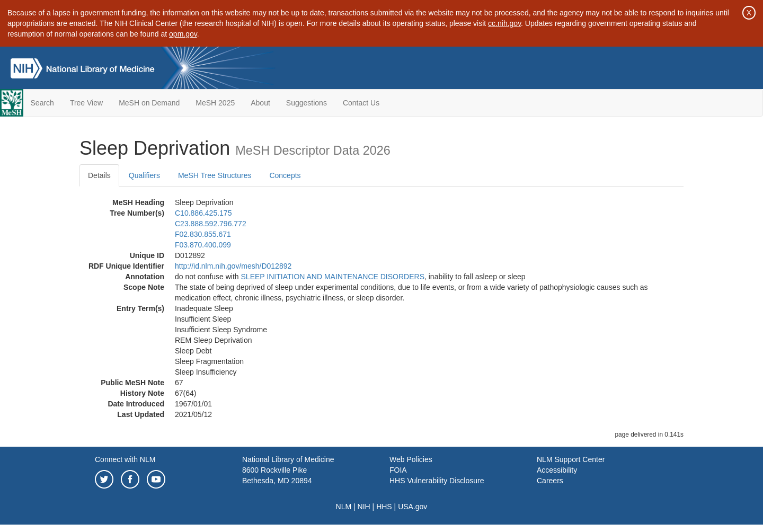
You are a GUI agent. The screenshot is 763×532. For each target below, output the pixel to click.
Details (99, 175)
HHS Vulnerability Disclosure (437, 481)
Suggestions (307, 103)
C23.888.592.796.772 (211, 224)
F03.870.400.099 (203, 245)
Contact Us (361, 103)
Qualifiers (144, 175)
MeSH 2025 (215, 103)
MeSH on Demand (149, 103)
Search (42, 103)
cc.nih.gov (504, 23)
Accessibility (557, 470)
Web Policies (411, 459)
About (260, 103)
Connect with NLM (125, 459)
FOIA (398, 470)
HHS (384, 507)
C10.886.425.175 (203, 213)
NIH (364, 507)
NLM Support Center (571, 459)
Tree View (86, 103)
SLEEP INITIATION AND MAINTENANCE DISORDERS (333, 277)
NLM (344, 507)
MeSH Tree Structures (215, 175)
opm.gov (183, 34)
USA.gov (412, 507)
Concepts (285, 175)
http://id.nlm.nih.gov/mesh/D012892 (233, 266)
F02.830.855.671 (203, 234)
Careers (550, 481)
